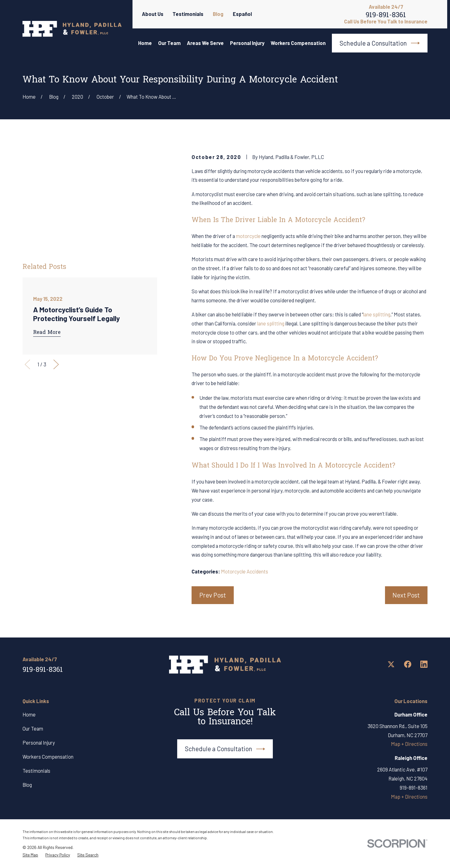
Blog (218, 14)
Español (242, 14)
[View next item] (56, 284)
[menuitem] (30, 855)
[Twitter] (391, 664)
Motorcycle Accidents (245, 571)
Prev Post (213, 595)
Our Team (33, 729)
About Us (153, 14)
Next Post (406, 595)
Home (29, 714)
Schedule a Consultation (380, 43)
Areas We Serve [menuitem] (205, 43)
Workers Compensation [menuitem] (298, 43)
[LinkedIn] (424, 664)
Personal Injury (39, 743)
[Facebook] (408, 664)
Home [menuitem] (145, 43)
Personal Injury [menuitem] (247, 43)
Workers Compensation (48, 757)
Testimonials (188, 14)
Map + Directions (409, 744)
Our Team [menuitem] (169, 43)
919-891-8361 (386, 17)
